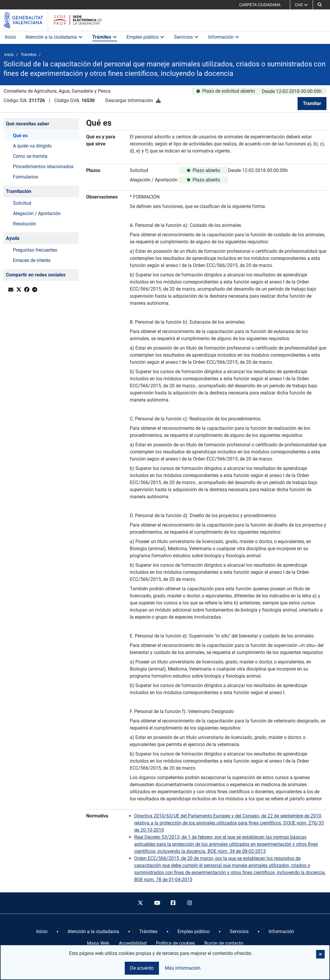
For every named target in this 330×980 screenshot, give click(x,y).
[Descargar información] (158, 100)
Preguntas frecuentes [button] (35, 250)
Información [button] (224, 37)
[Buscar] (320, 5)
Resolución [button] (24, 224)
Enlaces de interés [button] (32, 260)
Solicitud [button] (22, 203)
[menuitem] (42, 932)
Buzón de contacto (224, 943)
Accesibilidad (133, 943)
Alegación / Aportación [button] (37, 213)
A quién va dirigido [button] (32, 146)
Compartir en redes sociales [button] (36, 275)
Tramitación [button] (19, 191)
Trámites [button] (105, 37)
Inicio (10, 37)
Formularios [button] (26, 177)
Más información (183, 968)
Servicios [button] (186, 37)
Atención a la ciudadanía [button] (54, 37)
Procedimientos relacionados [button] (43, 167)
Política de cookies (175, 943)
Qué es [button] (20, 136)
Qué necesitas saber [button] (28, 124)
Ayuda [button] (13, 238)
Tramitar (312, 103)
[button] (320, 954)
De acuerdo (142, 968)
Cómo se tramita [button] (30, 156)
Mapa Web (98, 943)
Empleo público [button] (146, 37)
